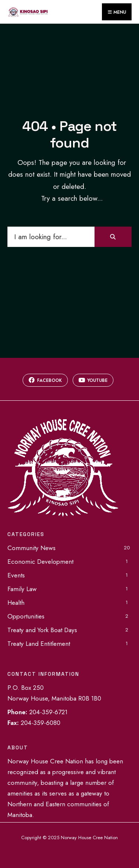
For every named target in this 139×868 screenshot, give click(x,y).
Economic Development (40, 562)
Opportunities (26, 616)
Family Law (22, 589)
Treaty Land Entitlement (39, 644)
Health (16, 603)
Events (16, 575)
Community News (32, 548)
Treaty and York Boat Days (42, 630)
